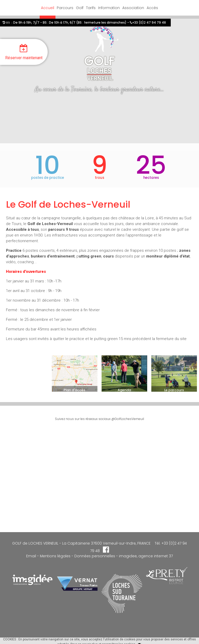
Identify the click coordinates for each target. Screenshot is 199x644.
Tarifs (91, 8)
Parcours (65, 8)
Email (31, 556)
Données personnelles (95, 556)
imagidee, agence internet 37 (146, 556)
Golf (80, 8)
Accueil (48, 8)
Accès (152, 8)
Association (133, 8)
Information (109, 8)
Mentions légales (55, 556)
